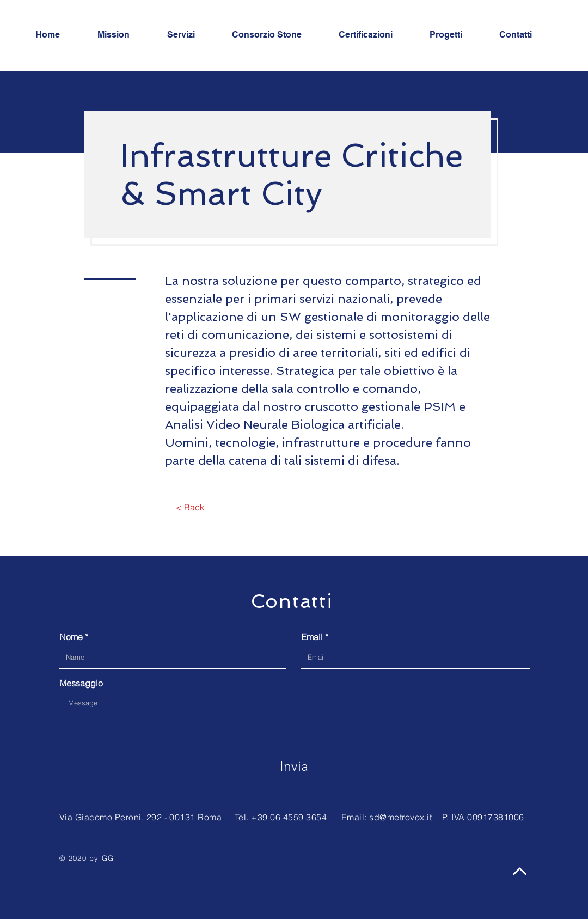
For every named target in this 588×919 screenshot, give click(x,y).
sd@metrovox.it (400, 817)
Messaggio (81, 683)
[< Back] (190, 507)
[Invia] (294, 766)
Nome (71, 637)
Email (312, 637)
